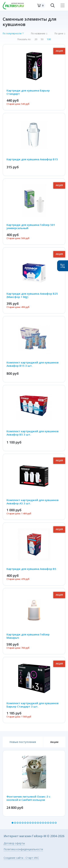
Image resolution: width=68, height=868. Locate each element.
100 (49, 39)
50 (42, 39)
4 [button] (20, 823)
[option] (34, 783)
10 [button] (35, 823)
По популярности (12, 34)
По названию (38, 34)
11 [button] (38, 823)
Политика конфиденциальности (23, 849)
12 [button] (40, 823)
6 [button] (25, 823)
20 (36, 39)
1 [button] (13, 823)
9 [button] (33, 823)
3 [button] (18, 823)
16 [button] (51, 823)
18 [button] (56, 823)
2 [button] (15, 823)
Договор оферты (14, 843)
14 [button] (46, 823)
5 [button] (23, 823)
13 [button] (43, 823)
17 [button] (53, 823)
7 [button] (28, 823)
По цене (59, 34)
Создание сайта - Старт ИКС (21, 858)
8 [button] (30, 823)
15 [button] (48, 823)
